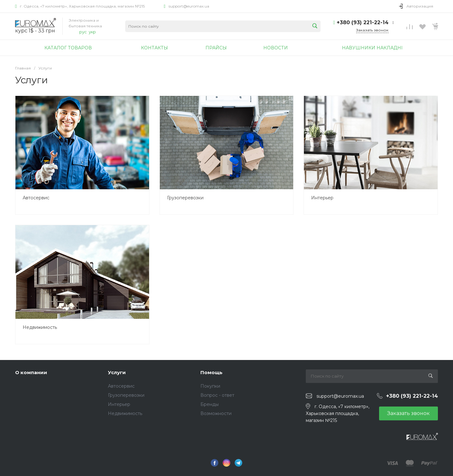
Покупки (210, 386)
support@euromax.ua (189, 6)
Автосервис (36, 198)
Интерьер (322, 198)
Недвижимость (40, 327)
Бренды (210, 404)
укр (92, 32)
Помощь (211, 372)
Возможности (216, 413)
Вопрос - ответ (217, 395)
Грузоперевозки (185, 198)
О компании (31, 372)
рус (83, 32)
